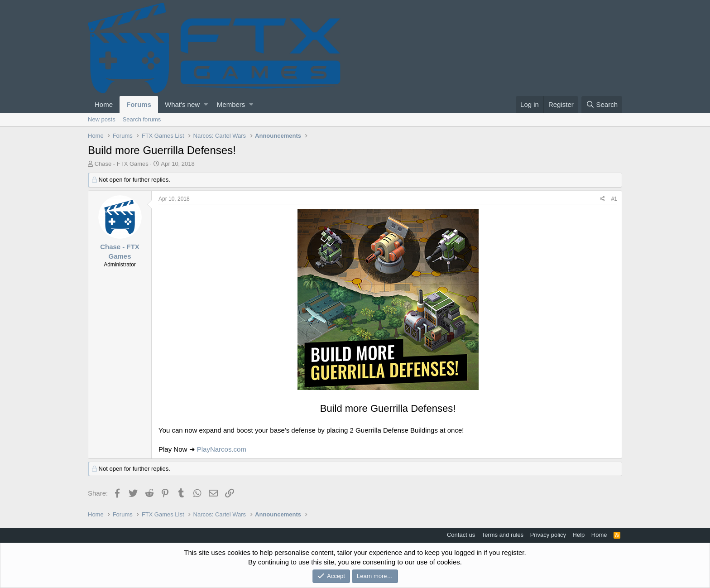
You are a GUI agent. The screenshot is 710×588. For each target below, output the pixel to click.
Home (104, 104)
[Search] (602, 104)
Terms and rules (503, 535)
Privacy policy (548, 535)
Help (579, 535)
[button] (206, 104)
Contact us (461, 535)
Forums (139, 104)
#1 (614, 199)
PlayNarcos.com (222, 449)
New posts (102, 119)
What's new (182, 104)
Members (231, 104)
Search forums (142, 119)
